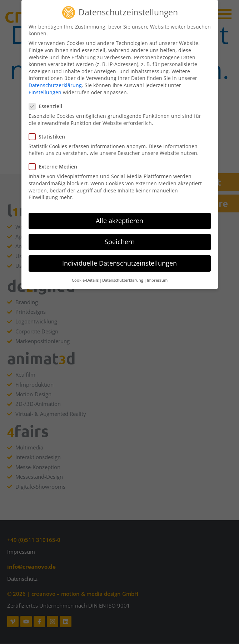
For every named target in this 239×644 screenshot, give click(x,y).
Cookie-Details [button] (85, 277)
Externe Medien (55, 164)
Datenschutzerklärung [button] (123, 277)
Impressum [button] (157, 277)
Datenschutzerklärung (55, 82)
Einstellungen (45, 89)
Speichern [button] (120, 239)
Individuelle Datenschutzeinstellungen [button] (119, 260)
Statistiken (49, 133)
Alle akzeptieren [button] (119, 218)
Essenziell (48, 103)
